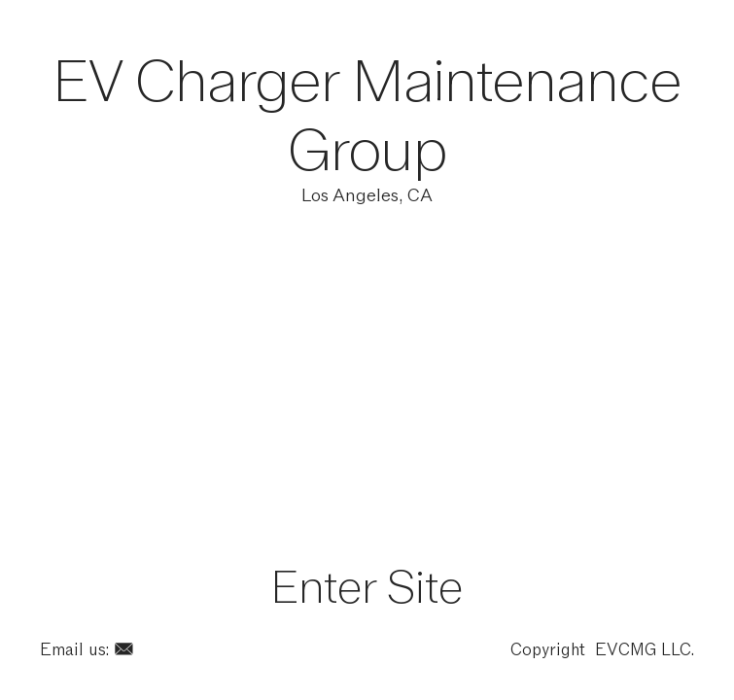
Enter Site (367, 587)
